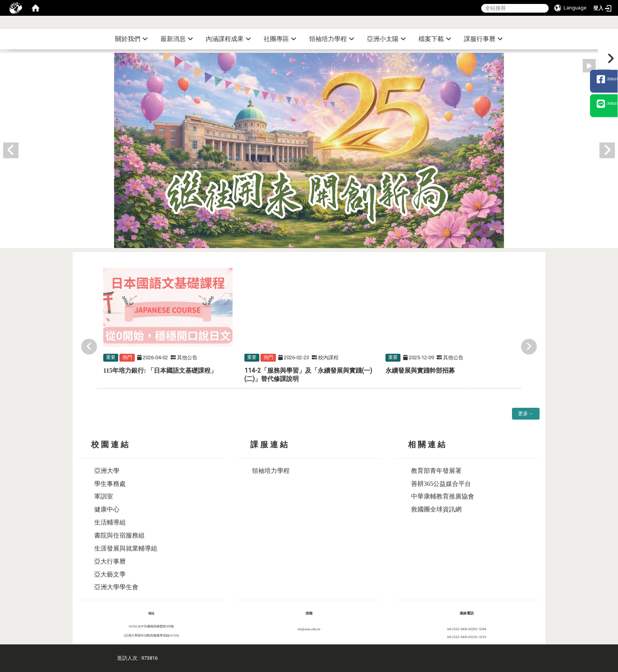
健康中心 (107, 509)
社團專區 (280, 39)
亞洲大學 (107, 471)
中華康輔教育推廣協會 (443, 496)
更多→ (526, 413)
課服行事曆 (483, 39)
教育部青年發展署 (436, 471)
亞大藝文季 (110, 574)
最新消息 (177, 39)
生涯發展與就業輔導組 (126, 548)
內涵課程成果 (228, 39)
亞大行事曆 (110, 561)
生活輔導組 (110, 522)
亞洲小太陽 (386, 39)
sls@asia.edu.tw (309, 629)
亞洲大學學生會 (116, 587)
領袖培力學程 (332, 39)
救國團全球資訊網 (436, 509)
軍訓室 (104, 496)
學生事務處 (110, 484)
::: (615, 25)
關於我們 (131, 39)
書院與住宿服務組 (119, 535)
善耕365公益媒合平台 (441, 484)
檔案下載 (435, 39)
